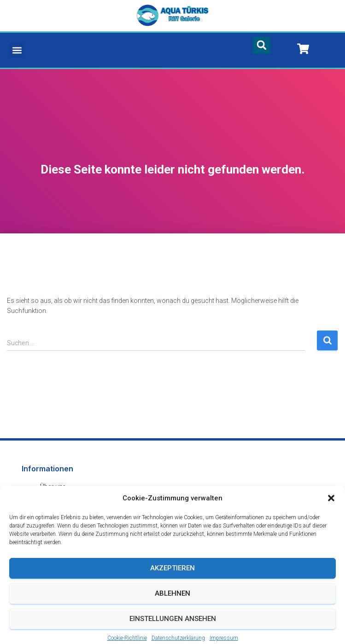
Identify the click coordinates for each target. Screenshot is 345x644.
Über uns (53, 487)
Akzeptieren (172, 577)
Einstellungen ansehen (173, 628)
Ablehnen (172, 603)
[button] (331, 507)
